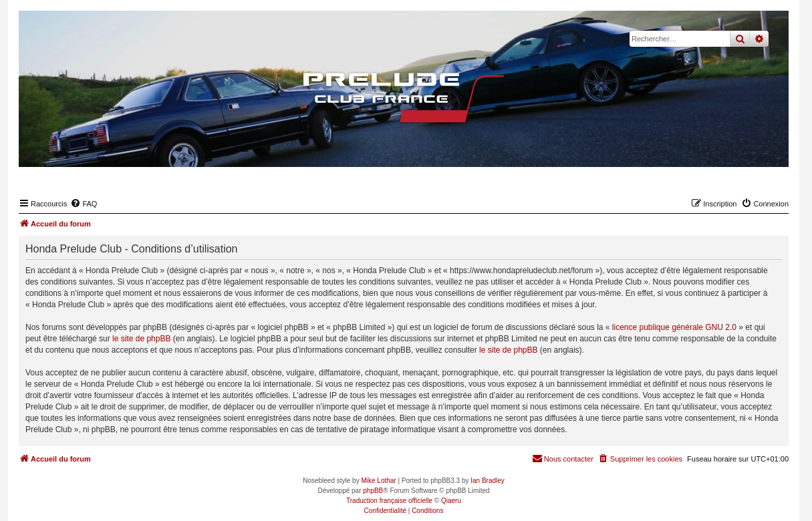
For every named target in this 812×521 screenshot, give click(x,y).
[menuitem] (84, 204)
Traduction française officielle (389, 501)
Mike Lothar (378, 481)
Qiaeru (451, 501)
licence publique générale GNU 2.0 (674, 327)
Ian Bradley (488, 481)
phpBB (373, 491)
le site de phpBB (141, 339)
